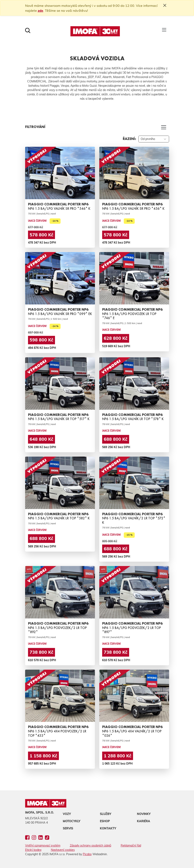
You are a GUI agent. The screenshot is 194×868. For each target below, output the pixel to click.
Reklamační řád (131, 846)
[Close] (165, 5)
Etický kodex (33, 850)
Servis (68, 828)
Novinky (144, 814)
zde (40, 11)
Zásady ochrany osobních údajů (91, 846)
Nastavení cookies (63, 850)
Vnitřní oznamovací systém (43, 846)
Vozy (67, 814)
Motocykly (72, 821)
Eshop (105, 821)
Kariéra (144, 821)
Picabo (87, 854)
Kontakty (108, 828)
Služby (106, 814)
